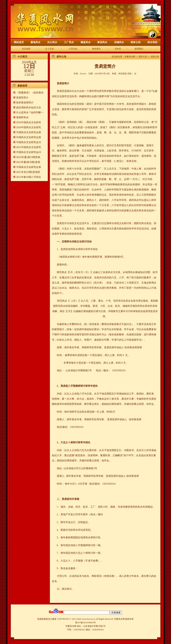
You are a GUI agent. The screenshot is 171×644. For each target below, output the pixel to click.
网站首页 (19, 42)
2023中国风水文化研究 (29, 147)
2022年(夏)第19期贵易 (28, 157)
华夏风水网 (130, 57)
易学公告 (61, 57)
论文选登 (26, 49)
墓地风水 (36, 42)
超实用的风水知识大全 (29, 108)
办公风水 (52, 42)
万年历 (118, 49)
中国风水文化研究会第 (29, 132)
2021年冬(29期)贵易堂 (28, 172)
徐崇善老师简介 (25, 103)
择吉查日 (96, 49)
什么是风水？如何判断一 (30, 113)
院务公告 (136, 42)
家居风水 (102, 42)
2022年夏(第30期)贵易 (28, 162)
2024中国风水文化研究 (29, 122)
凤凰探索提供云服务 (47, 619)
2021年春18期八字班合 (29, 177)
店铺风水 (119, 42)
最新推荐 (22, 86)
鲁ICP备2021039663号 (85, 623)
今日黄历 (22, 57)
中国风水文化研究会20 (29, 142)
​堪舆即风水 (22, 117)
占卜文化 (50, 49)
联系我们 (139, 49)
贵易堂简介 (22, 98)
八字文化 (73, 49)
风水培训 (152, 42)
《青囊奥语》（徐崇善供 (30, 93)
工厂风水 (69, 42)
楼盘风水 (86, 42)
